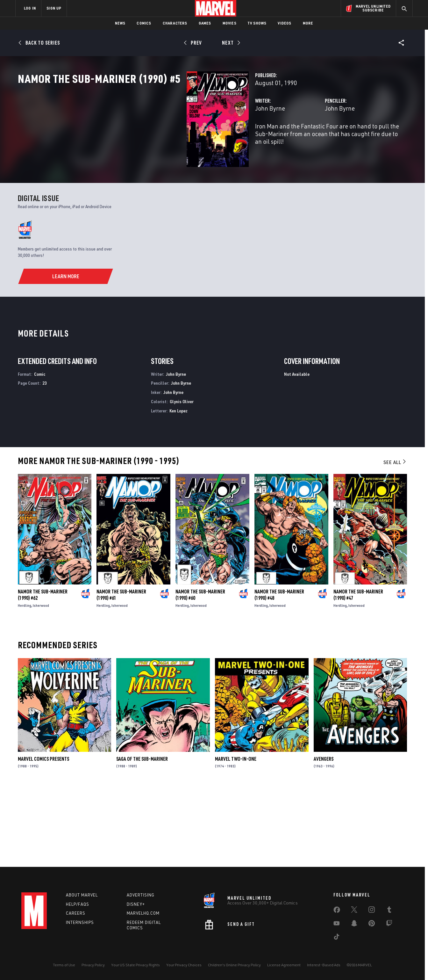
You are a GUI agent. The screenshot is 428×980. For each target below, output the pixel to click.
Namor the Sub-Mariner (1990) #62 (43, 671)
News (120, 23)
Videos (284, 23)
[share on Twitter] (354, 911)
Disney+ (136, 904)
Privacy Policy (93, 965)
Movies (229, 23)
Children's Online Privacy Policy (234, 965)
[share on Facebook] (337, 911)
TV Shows (257, 23)
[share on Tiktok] (337, 938)
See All (395, 538)
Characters (175, 23)
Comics (144, 23)
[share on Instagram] (372, 911)
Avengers (324, 835)
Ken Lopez (178, 486)
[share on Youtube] (337, 925)
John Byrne (152, 136)
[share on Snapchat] (354, 925)
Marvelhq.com (143, 913)
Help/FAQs (78, 904)
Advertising (141, 895)
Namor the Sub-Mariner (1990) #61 (121, 671)
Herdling (25, 681)
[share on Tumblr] (389, 911)
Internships (80, 922)
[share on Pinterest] (372, 925)
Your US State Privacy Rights (136, 965)
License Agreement (284, 965)
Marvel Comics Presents (43, 835)
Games (205, 23)
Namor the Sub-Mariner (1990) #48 (279, 671)
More (308, 23)
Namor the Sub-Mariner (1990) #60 (200, 671)
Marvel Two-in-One (236, 835)
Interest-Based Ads (324, 965)
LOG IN (30, 8)
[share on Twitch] (389, 925)
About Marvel (82, 895)
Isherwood (41, 681)
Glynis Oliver (182, 477)
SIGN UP (54, 8)
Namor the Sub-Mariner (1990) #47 (358, 671)
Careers (76, 913)
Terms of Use (64, 965)
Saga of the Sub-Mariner (142, 835)
